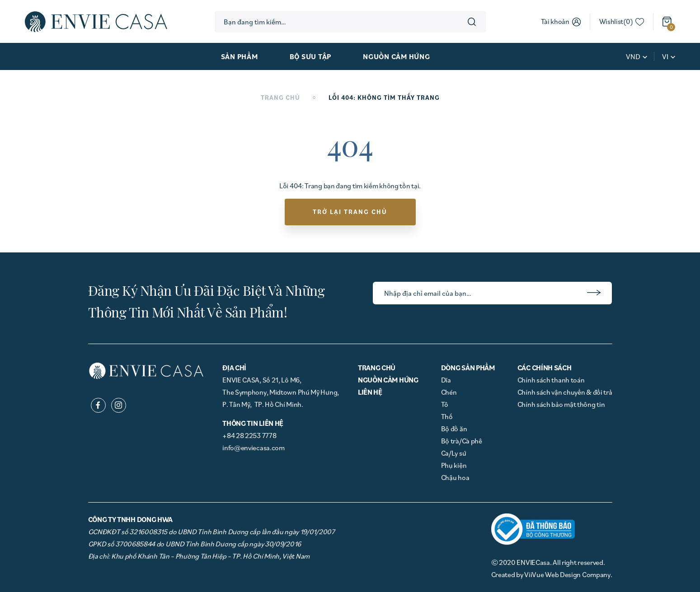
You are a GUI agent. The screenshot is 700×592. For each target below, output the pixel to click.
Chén (449, 392)
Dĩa (446, 380)
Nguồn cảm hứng (397, 56)
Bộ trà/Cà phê (462, 441)
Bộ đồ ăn (454, 429)
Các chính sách (545, 368)
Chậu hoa (455, 477)
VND (633, 56)
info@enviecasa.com (254, 447)
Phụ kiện (454, 465)
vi (665, 56)
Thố (447, 416)
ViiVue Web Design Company (567, 574)
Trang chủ (280, 98)
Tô (445, 404)
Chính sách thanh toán (551, 380)
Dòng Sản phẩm (468, 368)
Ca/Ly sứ (454, 453)
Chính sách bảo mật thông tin (561, 404)
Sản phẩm (240, 56)
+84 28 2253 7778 (249, 435)
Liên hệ (370, 392)
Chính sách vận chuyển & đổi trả (565, 392)
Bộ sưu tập (311, 56)
